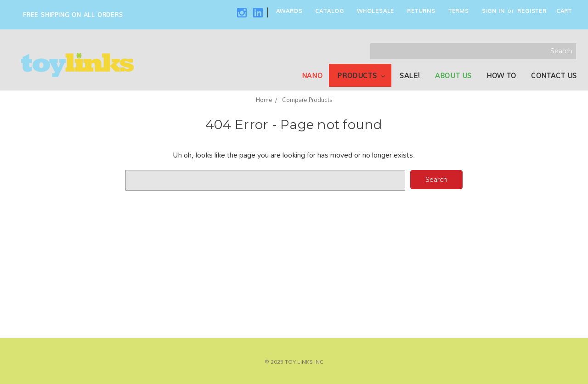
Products (361, 75)
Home (264, 100)
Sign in (493, 11)
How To (501, 75)
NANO (312, 75)
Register (532, 11)
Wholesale (376, 11)
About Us (453, 75)
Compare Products (307, 100)
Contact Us (554, 75)
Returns (421, 11)
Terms (459, 11)
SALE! (410, 75)
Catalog (330, 11)
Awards (289, 11)
